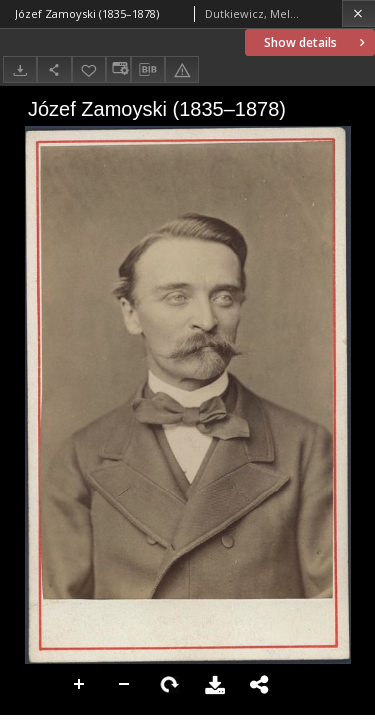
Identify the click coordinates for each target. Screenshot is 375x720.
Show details (316, 42)
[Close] (358, 13)
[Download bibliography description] (148, 70)
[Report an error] (182, 69)
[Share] (54, 69)
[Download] (20, 69)
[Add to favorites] (89, 69)
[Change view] (118, 69)
